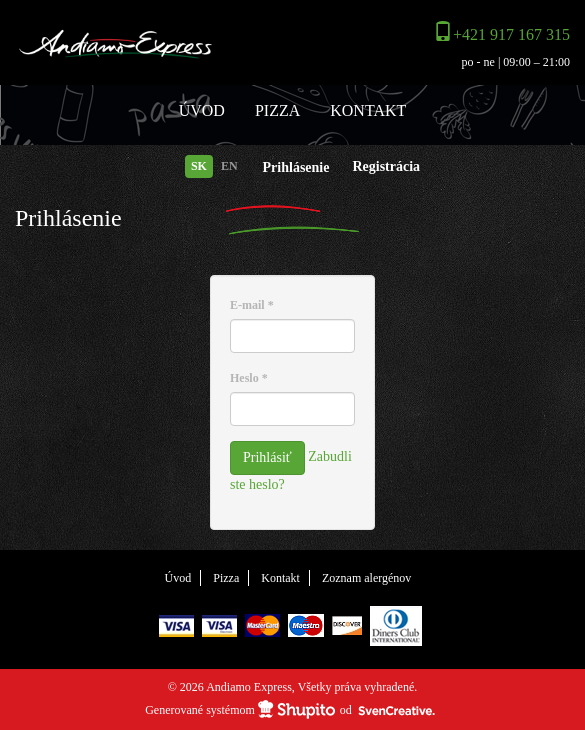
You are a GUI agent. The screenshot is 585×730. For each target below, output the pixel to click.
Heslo (249, 378)
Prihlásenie (296, 167)
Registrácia (386, 166)
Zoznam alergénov (366, 578)
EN (229, 166)
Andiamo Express (146, 45)
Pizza (277, 110)
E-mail (252, 305)
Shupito (296, 709)
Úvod (202, 110)
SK (199, 166)
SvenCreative (397, 710)
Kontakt (368, 110)
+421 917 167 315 (511, 34)
